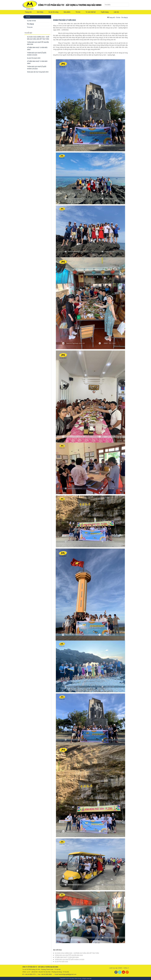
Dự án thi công (54, 12)
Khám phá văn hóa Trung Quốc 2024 (38, 72)
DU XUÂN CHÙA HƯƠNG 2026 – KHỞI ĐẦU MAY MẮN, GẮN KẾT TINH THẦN (77, 953)
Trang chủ (28, 12)
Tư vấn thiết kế (91, 12)
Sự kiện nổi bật (31, 21)
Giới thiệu (40, 12)
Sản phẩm (67, 12)
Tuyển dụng (105, 12)
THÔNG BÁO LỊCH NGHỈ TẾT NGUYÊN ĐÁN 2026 (69, 955)
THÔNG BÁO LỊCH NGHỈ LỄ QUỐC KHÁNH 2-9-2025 (70, 959)
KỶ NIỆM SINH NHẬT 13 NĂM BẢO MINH (67, 957)
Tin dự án (30, 27)
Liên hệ (116, 12)
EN (126, 12)
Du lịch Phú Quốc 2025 (34, 58)
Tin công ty (31, 24)
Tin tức (78, 12)
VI (122, 12)
